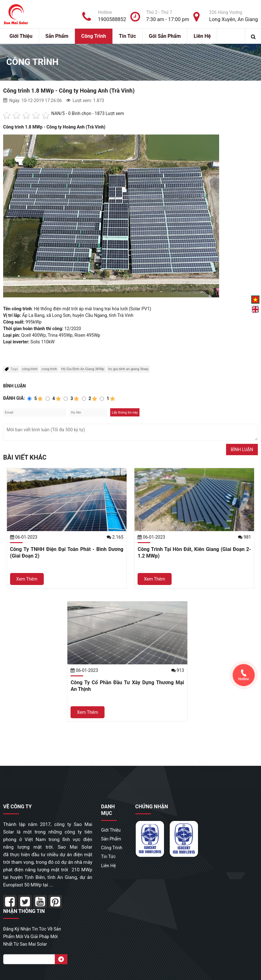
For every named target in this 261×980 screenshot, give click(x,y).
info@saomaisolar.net (219, 769)
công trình (30, 369)
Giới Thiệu (21, 36)
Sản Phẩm (57, 36)
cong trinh (49, 369)
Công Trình (94, 36)
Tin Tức (128, 36)
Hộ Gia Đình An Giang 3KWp (83, 369)
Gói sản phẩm (165, 36)
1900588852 (125, 769)
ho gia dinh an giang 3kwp (128, 369)
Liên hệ (202, 36)
